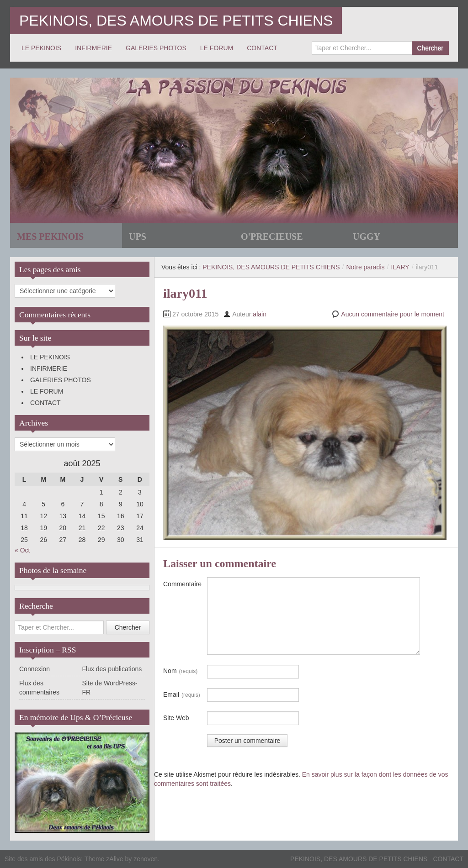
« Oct (22, 550)
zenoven (146, 859)
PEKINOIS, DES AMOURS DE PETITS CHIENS (176, 21)
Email (182, 695)
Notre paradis (365, 267)
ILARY (400, 267)
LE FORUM (217, 48)
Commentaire (182, 584)
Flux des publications (112, 669)
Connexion (35, 669)
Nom (180, 671)
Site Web (176, 718)
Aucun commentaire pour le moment (393, 314)
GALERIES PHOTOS (156, 48)
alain (260, 314)
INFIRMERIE (93, 48)
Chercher (430, 48)
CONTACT (262, 48)
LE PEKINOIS (41, 48)
